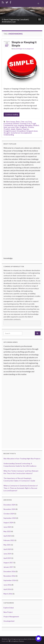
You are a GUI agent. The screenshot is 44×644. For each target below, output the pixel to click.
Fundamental (8, 125)
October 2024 (9, 514)
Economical (8, 123)
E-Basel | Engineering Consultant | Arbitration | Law (15, 20)
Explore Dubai (9, 608)
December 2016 (9, 571)
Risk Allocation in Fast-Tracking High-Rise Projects (22, 459)
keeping (21, 125)
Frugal (34, 123)
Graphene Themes (18, 641)
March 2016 (8, 594)
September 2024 (10, 518)
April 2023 (7, 536)
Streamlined (21, 131)
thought (7, 133)
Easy (30, 122)
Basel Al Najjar (18, 49)
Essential (23, 123)
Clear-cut (24, 122)
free (29, 123)
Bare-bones (11, 122)
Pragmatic (23, 127)
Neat (5, 127)
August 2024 (8, 522)
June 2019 (7, 554)
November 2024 (9, 509)
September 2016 (10, 580)
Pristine (31, 127)
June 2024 (7, 527)
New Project (8, 612)
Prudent (7, 129)
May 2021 (7, 545)
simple (13, 129)
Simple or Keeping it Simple (24, 44)
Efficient (16, 123)
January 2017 (8, 567)
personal (11, 127)
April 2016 (7, 589)
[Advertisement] (23, 224)
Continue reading (12, 114)
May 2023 (7, 531)
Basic (18, 122)
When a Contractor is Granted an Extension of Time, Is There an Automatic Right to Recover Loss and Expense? (21, 488)
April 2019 (7, 558)
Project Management (11, 617)
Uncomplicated (26, 133)
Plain (17, 127)
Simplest (19, 129)
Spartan (26, 129)
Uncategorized (29, 49)
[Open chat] (39, 639)
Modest (36, 125)
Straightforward (10, 131)
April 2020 (7, 549)
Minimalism (29, 125)
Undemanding (9, 135)
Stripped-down (32, 131)
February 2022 (9, 540)
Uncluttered (15, 133)
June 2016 (7, 585)
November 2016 (9, 576)
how (16, 125)
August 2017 (8, 563)
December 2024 (9, 505)
